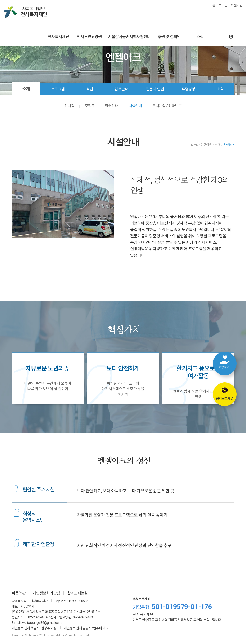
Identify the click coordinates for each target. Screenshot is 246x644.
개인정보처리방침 (46, 593)
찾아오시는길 (78, 593)
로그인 (223, 5)
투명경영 (188, 89)
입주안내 (121, 89)
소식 (200, 37)
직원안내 (112, 106)
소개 (26, 89)
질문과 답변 (155, 89)
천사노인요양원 (89, 37)
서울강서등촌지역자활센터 (129, 37)
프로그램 (58, 89)
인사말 (69, 106)
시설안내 (135, 106)
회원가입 (237, 5)
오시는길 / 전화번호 (167, 106)
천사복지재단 (58, 37)
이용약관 (19, 593)
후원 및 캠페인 (169, 37)
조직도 (90, 106)
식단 (90, 89)
